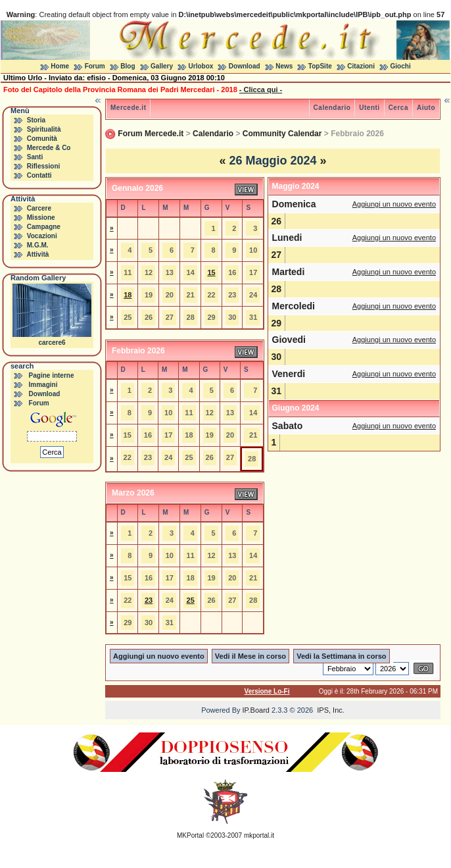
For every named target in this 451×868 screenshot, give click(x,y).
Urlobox (201, 66)
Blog (128, 66)
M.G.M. (38, 245)
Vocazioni (42, 236)
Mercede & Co (49, 148)
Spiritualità (44, 129)
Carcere (39, 208)
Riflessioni (44, 166)
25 (191, 600)
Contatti (39, 175)
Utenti (369, 108)
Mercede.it (128, 108)
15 (211, 272)
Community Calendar (282, 134)
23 (149, 600)
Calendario (332, 108)
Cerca (398, 108)
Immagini (43, 385)
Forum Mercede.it (151, 134)
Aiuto (426, 108)
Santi (35, 157)
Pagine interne (52, 375)
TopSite (320, 66)
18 (128, 295)
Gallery (162, 66)
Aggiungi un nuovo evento (394, 204)
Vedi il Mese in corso (250, 656)
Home (60, 66)
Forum (95, 66)
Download (245, 66)
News (284, 66)
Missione (41, 217)
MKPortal (190, 835)
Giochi (401, 66)
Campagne (44, 227)
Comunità (42, 139)
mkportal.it (259, 835)
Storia (36, 120)
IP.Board (256, 710)
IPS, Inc (330, 710)
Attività (37, 254)
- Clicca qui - (261, 89)
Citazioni (361, 66)
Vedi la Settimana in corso (341, 656)
